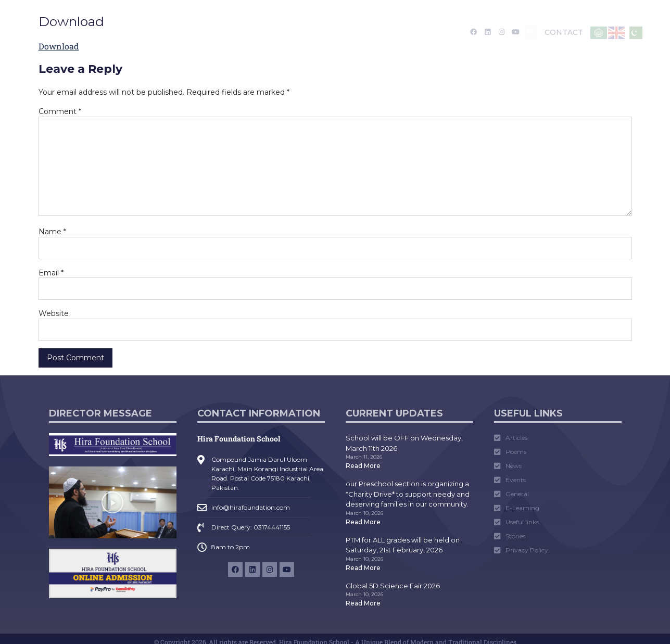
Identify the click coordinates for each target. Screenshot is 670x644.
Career (415, 32)
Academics (262, 32)
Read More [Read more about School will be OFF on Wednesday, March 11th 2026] (363, 466)
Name (52, 232)
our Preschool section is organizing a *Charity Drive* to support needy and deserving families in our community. (408, 494)
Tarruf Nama (365, 32)
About (149, 32)
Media (313, 32)
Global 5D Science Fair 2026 (393, 586)
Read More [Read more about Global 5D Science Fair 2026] (363, 603)
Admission (200, 32)
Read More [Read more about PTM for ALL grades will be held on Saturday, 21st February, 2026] (363, 568)
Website (54, 313)
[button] (531, 32)
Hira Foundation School (239, 439)
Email (51, 273)
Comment (60, 111)
